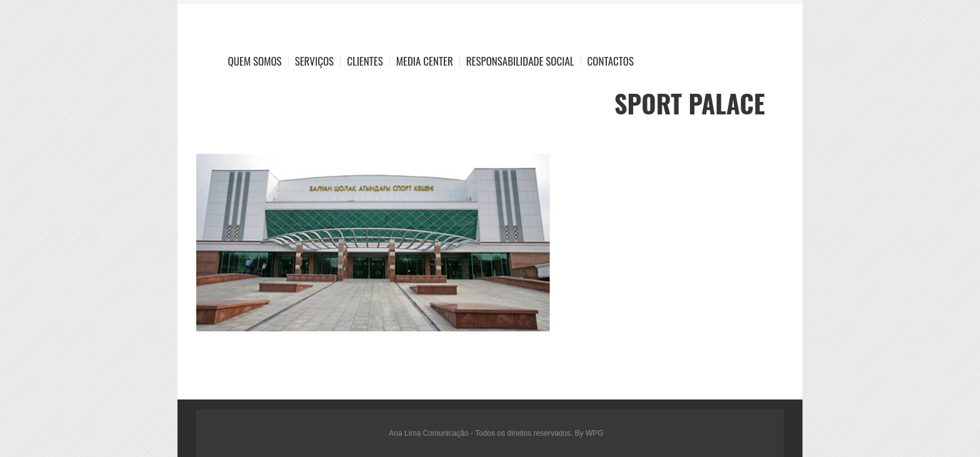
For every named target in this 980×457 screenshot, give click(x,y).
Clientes (365, 61)
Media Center (425, 61)
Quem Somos (255, 61)
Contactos (611, 61)
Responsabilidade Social (520, 61)
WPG (595, 433)
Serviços (315, 61)
